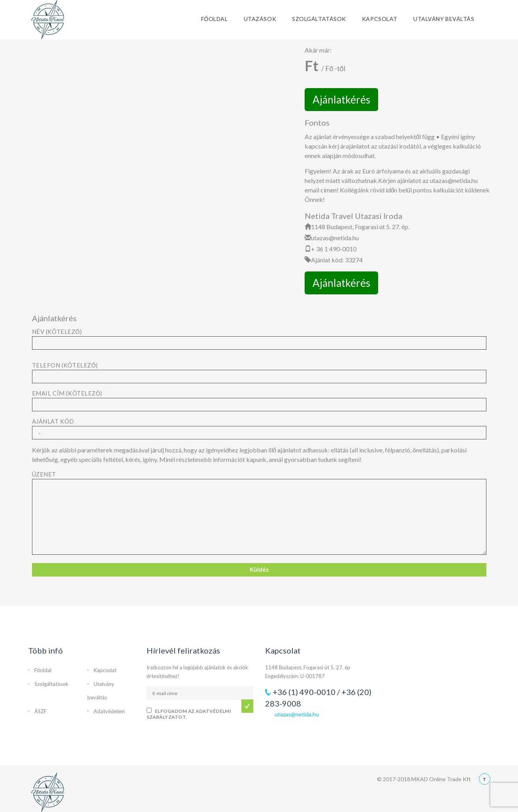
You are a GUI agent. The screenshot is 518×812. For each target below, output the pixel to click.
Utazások (260, 19)
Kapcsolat (380, 19)
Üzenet (259, 513)
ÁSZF (40, 711)
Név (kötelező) (259, 337)
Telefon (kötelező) (259, 371)
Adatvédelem (109, 711)
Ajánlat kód (259, 427)
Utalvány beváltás (444, 19)
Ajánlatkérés (341, 100)
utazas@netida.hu (297, 714)
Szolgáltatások (319, 19)
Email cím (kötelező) (259, 399)
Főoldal (215, 19)
